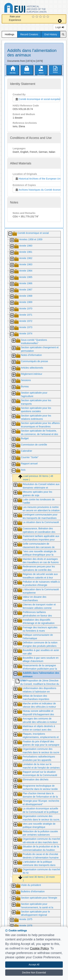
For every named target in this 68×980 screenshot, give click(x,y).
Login (60, 27)
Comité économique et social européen (37, 99)
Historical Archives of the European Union (39, 179)
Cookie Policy (39, 948)
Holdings (10, 34)
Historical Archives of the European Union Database (35, 8)
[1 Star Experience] (34, 17)
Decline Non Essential (34, 973)
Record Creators (29, 34)
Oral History (51, 34)
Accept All (34, 965)
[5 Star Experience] (48, 17)
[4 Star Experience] (45, 17)
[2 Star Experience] (37, 17)
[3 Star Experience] (41, 17)
